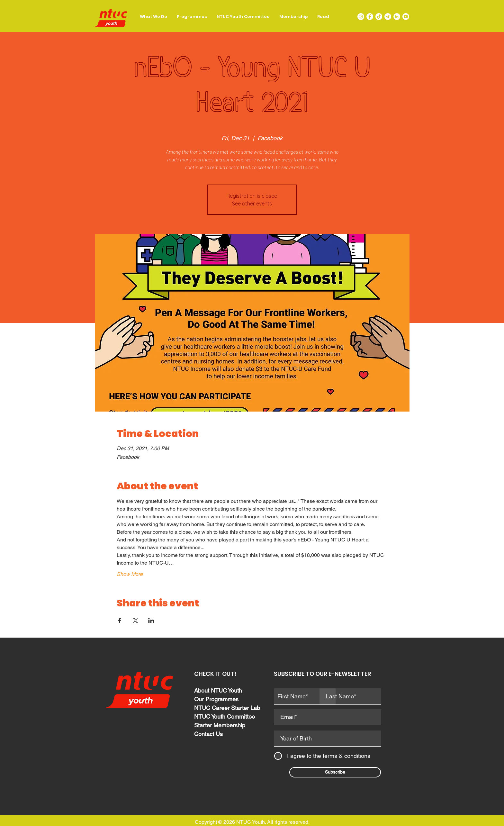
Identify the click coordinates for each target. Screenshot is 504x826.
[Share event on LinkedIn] (151, 621)
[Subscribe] (335, 772)
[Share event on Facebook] (120, 621)
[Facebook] (370, 17)
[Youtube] (406, 17)
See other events (252, 204)
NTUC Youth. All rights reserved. (273, 822)
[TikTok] (379, 17)
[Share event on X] (135, 621)
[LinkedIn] (397, 17)
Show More (130, 574)
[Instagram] (361, 17)
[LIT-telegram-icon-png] (388, 17)
